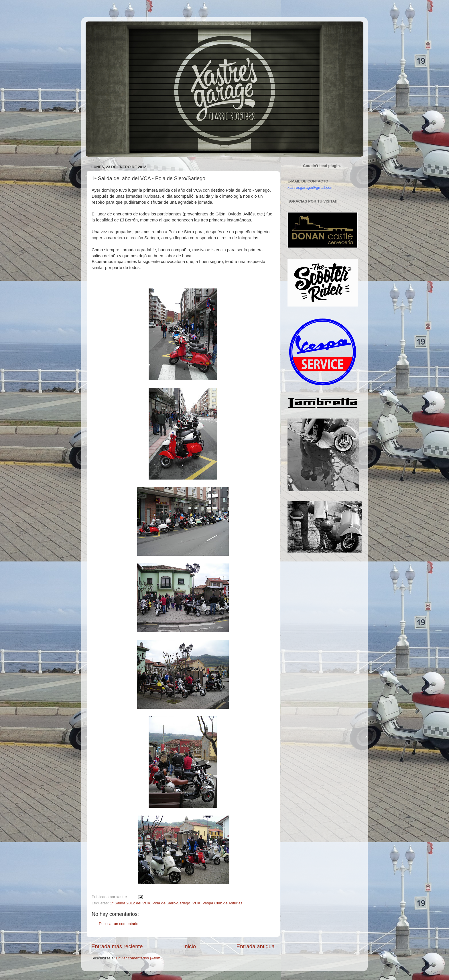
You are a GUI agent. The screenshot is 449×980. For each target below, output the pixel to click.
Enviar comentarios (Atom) (139, 958)
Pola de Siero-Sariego (171, 903)
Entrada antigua (256, 946)
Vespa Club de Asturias (222, 903)
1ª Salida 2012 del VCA (130, 903)
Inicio (190, 946)
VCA (196, 903)
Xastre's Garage (103, 29)
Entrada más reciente (117, 946)
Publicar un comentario (119, 924)
